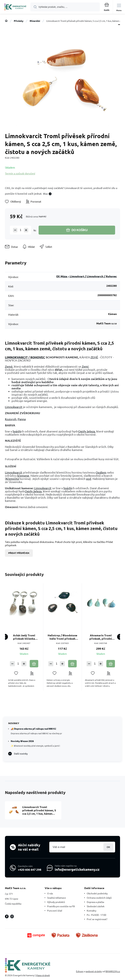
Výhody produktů (56, 902)
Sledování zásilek (96, 906)
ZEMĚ (94, 357)
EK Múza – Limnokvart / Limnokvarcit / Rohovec (87, 276)
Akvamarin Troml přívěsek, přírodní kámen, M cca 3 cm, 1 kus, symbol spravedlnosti (101, 637)
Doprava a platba (95, 902)
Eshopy (80, 971)
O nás (50, 893)
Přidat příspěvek (19, 553)
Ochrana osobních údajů (99, 898)
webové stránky (94, 971)
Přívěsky (19, 21)
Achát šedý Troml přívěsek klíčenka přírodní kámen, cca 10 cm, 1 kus (24, 637)
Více (45, 194)
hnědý (17, 431)
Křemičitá (12, 479)
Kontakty (92, 911)
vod (89, 479)
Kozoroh (11, 419)
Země (9, 366)
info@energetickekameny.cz (77, 869)
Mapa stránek (43, 975)
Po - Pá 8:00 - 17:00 (96, 915)
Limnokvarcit (14, 407)
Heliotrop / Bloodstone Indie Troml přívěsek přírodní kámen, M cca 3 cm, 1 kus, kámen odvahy (62, 637)
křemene (23, 475)
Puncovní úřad (55, 911)
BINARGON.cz (113, 971)
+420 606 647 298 (30, 869)
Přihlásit (108, 847)
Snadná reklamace (56, 898)
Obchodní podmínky (97, 893)
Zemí (85, 366)
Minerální (35, 21)
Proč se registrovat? (97, 919)
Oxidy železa (87, 431)
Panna (22, 419)
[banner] (15, 7)
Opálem (101, 472)
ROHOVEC (38, 357)
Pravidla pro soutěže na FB (61, 906)
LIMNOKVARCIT (16, 357)
